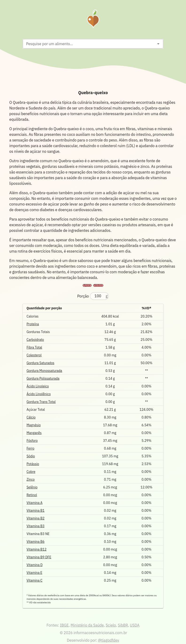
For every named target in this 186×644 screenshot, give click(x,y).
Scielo (111, 625)
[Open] (158, 44)
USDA (135, 625)
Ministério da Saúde (87, 625)
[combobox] (89, 44)
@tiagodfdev (108, 640)
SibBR (123, 625)
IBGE (64, 625)
